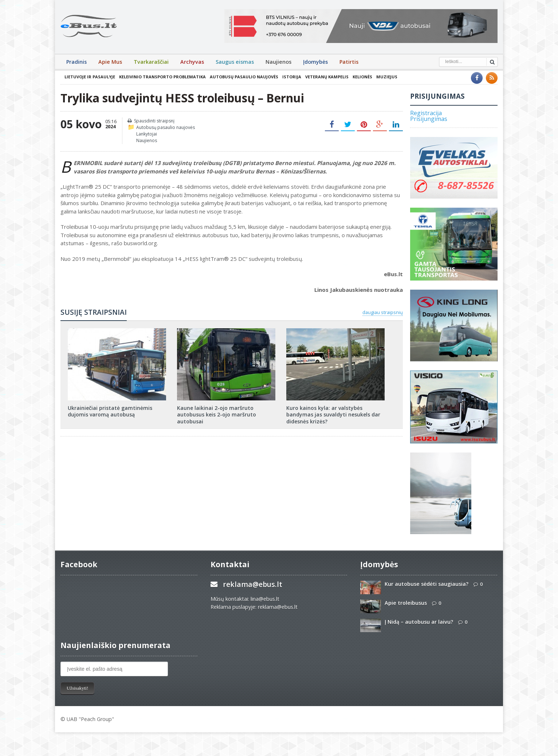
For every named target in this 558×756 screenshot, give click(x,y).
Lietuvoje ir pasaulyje (90, 77)
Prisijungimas (429, 119)
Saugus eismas (235, 62)
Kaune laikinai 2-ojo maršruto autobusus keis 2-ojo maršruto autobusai (217, 414)
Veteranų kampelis (327, 77)
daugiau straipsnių (383, 312)
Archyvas (192, 62)
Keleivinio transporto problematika (162, 77)
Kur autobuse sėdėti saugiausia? (427, 584)
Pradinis (76, 62)
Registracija (426, 113)
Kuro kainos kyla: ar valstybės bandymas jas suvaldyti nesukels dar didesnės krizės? (333, 414)
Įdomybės (315, 62)
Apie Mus (110, 62)
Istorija (292, 77)
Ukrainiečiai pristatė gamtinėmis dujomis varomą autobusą (110, 411)
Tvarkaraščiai (151, 62)
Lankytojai (147, 134)
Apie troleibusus (406, 603)
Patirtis (349, 62)
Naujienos (278, 62)
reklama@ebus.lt (253, 584)
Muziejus (387, 77)
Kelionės (362, 77)
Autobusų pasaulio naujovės (244, 77)
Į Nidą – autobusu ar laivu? (419, 622)
